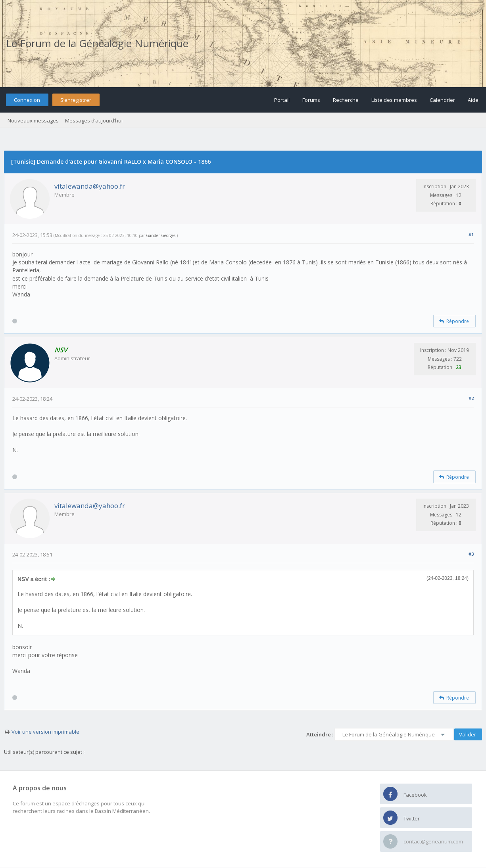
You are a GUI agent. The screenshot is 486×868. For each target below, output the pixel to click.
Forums (311, 100)
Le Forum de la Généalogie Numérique (97, 43)
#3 (471, 554)
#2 (471, 398)
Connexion (27, 100)
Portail (282, 100)
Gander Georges (161, 235)
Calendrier (442, 100)
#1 (471, 234)
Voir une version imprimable (45, 732)
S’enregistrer (76, 100)
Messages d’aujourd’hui (94, 120)
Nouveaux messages (33, 120)
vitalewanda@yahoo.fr (90, 186)
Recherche (346, 100)
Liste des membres (394, 100)
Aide (473, 100)
